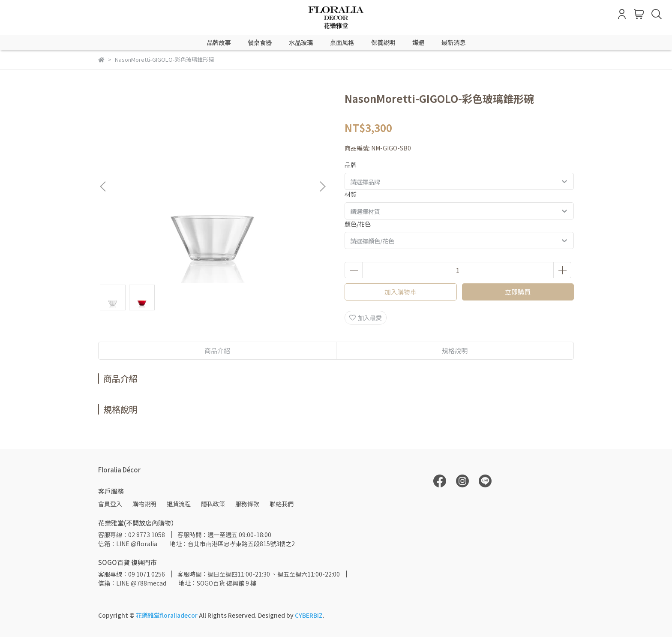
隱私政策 (213, 504)
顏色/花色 (358, 224)
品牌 (351, 165)
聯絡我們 (282, 504)
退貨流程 (179, 504)
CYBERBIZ (309, 615)
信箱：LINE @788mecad (132, 583)
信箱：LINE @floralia (128, 544)
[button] (322, 186)
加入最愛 (366, 318)
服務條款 (247, 504)
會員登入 (110, 504)
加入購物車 (400, 292)
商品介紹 (217, 350)
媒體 (418, 42)
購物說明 (144, 504)
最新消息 (453, 42)
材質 (351, 194)
